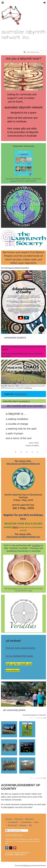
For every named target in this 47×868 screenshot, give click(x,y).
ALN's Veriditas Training (16, 588)
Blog (31, 825)
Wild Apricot (27, 865)
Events (37, 822)
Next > (43, 718)
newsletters (24, 401)
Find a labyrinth (13, 822)
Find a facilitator (26, 822)
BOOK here (28, 388)
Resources (23, 825)
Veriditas (36, 545)
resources (13, 181)
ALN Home (9, 819)
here (23, 518)
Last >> (45, 718)
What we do (29, 819)
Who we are (19, 819)
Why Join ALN (12, 825)
